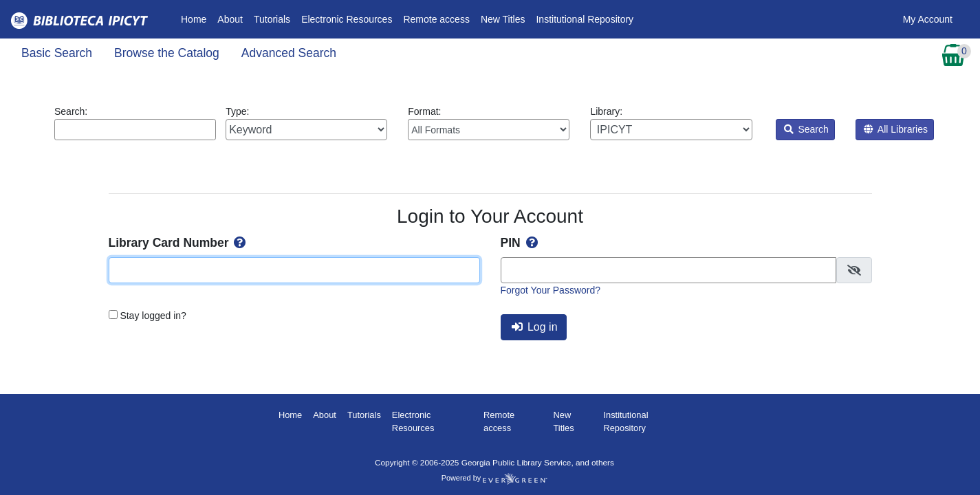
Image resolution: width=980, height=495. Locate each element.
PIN (521, 243)
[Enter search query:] (135, 130)
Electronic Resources (347, 19)
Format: (489, 123)
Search (806, 129)
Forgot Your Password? (551, 290)
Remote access (436, 19)
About (230, 19)
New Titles (503, 19)
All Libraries (896, 129)
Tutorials (272, 19)
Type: (306, 123)
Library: (671, 123)
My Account (928, 19)
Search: (135, 123)
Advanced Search (289, 53)
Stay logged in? (153, 316)
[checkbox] (854, 270)
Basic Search (57, 53)
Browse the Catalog (167, 53)
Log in (535, 327)
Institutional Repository (585, 19)
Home (196, 18)
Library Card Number (179, 243)
